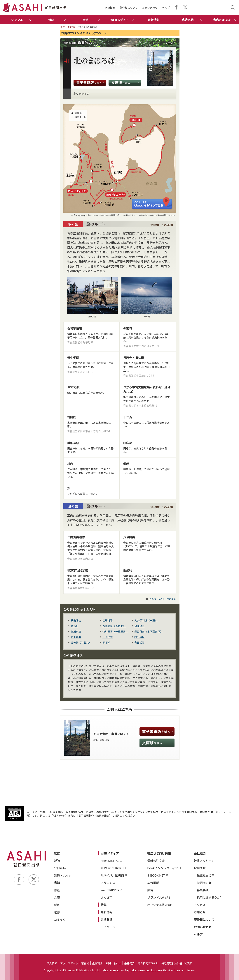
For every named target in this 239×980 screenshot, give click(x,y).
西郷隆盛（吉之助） (114, 626)
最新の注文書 (156, 861)
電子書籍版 (90, 83)
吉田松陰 (139, 642)
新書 (57, 905)
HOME (62, 27)
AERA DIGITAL (110, 861)
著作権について (129, 8)
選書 (57, 912)
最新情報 (154, 20)
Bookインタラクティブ (163, 868)
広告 (150, 890)
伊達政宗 (139, 626)
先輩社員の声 (206, 875)
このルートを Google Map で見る (152, 204)
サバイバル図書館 (112, 875)
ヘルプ (166, 8)
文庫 (57, 897)
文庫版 (125, 83)
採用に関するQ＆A (209, 897)
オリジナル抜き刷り (161, 905)
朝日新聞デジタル (148, 963)
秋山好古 (76, 620)
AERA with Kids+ (112, 868)
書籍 (57, 883)
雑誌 (57, 853)
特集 (104, 905)
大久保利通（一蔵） (146, 620)
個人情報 (52, 963)
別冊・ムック (63, 875)
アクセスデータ (69, 963)
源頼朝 (106, 642)
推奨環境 (97, 963)
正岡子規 (108, 637)
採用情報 (200, 868)
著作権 (85, 963)
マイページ (108, 927)
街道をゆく (72, 27)
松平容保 (139, 637)
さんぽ (105, 897)
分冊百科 (60, 868)
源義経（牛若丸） (81, 642)
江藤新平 (108, 620)
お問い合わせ (150, 8)
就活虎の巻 (204, 883)
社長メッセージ (204, 861)
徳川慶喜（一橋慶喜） (115, 631)
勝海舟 (75, 626)
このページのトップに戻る (163, 599)
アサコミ (107, 883)
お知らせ (200, 912)
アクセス (200, 905)
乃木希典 (76, 637)
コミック (60, 919)
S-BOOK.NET (156, 875)
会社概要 (110, 8)
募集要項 (203, 890)
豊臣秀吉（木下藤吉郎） (149, 631)
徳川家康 (76, 631)
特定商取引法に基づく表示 (177, 963)
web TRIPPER (110, 890)
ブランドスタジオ (159, 897)
